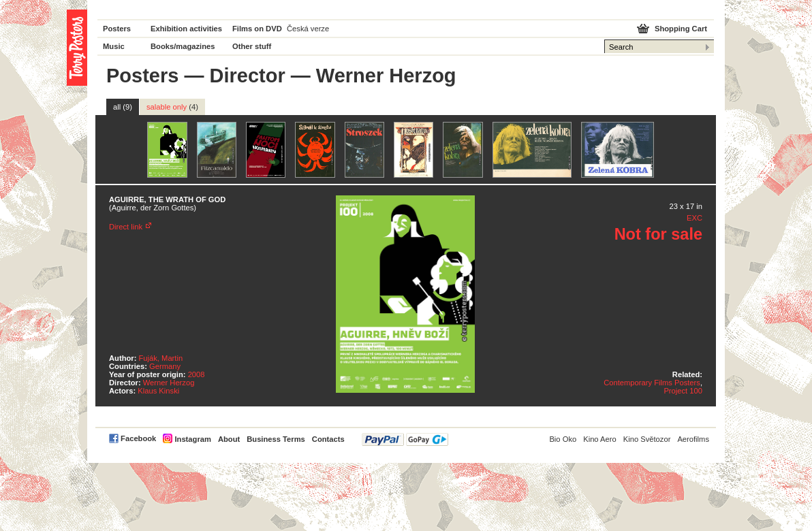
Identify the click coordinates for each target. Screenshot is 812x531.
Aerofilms (693, 439)
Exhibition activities (186, 29)
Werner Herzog (169, 383)
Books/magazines (183, 46)
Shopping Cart (681, 29)
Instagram (192, 439)
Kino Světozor (647, 439)
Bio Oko (563, 439)
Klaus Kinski (158, 391)
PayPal (405, 439)
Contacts (328, 439)
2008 (197, 374)
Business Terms (276, 439)
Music (114, 46)
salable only (172, 107)
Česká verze (308, 29)
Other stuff (252, 46)
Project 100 (683, 391)
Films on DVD (257, 29)
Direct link (126, 227)
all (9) (123, 107)
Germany (165, 366)
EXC (694, 218)
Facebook (138, 438)
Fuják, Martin (161, 358)
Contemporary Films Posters (652, 383)
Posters (117, 29)
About (229, 439)
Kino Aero (600, 439)
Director (248, 76)
